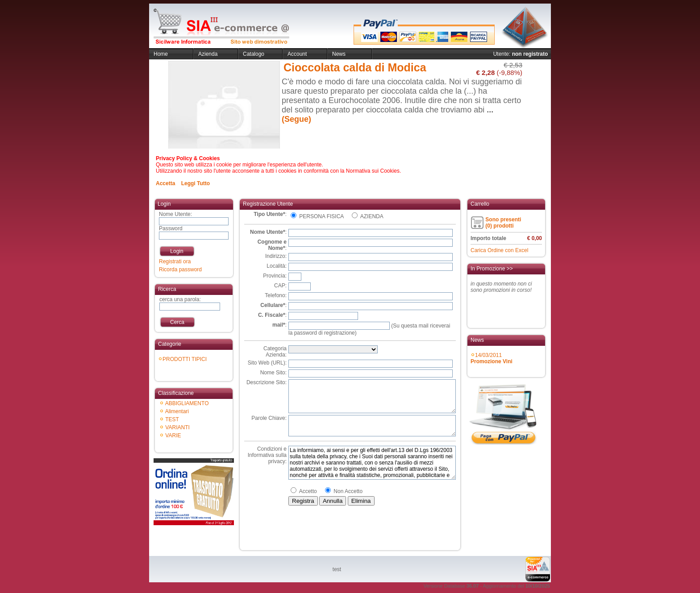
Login (177, 251)
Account (297, 54)
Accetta (165, 183)
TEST (172, 419)
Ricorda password (180, 270)
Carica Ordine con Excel (499, 250)
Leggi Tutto (196, 183)
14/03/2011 (492, 358)
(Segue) (296, 119)
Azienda (208, 54)
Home (161, 54)
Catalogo (254, 54)
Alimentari (177, 411)
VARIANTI (177, 427)
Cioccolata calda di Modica (355, 67)
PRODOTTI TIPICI (185, 359)
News (339, 54)
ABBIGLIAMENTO (187, 403)
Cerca (177, 322)
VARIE (173, 435)
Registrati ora (175, 261)
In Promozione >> (492, 269)
